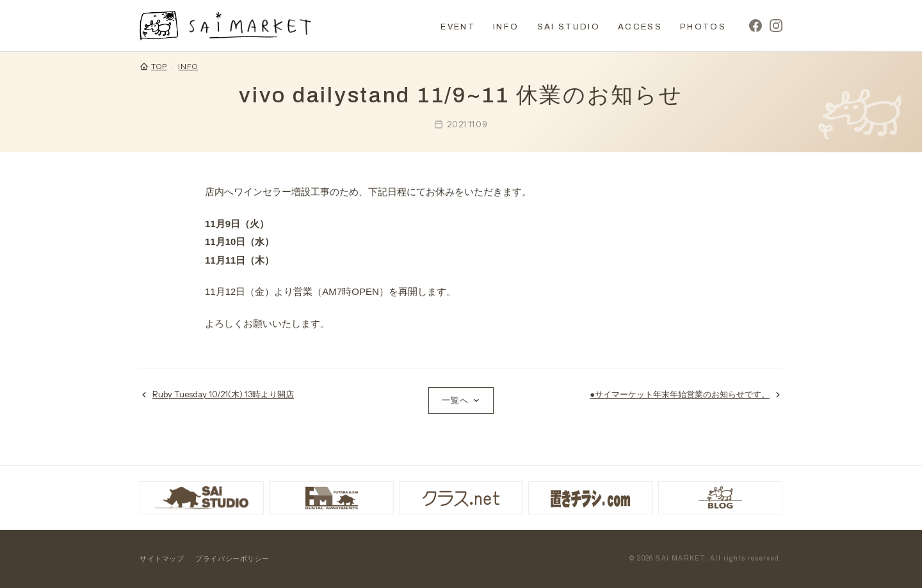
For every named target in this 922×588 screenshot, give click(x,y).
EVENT (458, 27)
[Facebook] (756, 26)
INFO (506, 27)
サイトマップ (162, 559)
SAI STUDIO (569, 27)
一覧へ (461, 400)
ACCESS (640, 27)
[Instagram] (776, 26)
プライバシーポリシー (232, 559)
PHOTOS (703, 27)
